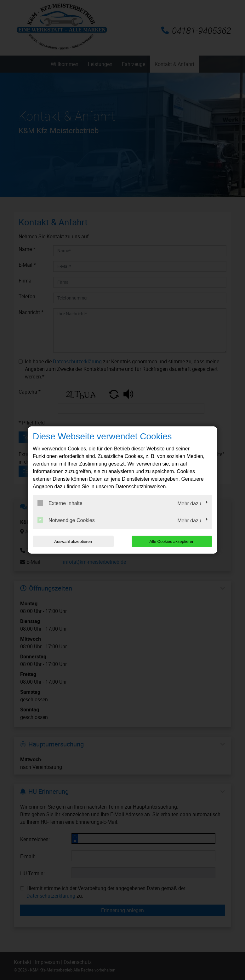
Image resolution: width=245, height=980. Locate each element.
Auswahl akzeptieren (73, 541)
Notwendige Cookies (66, 520)
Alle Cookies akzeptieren (172, 541)
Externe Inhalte (60, 503)
